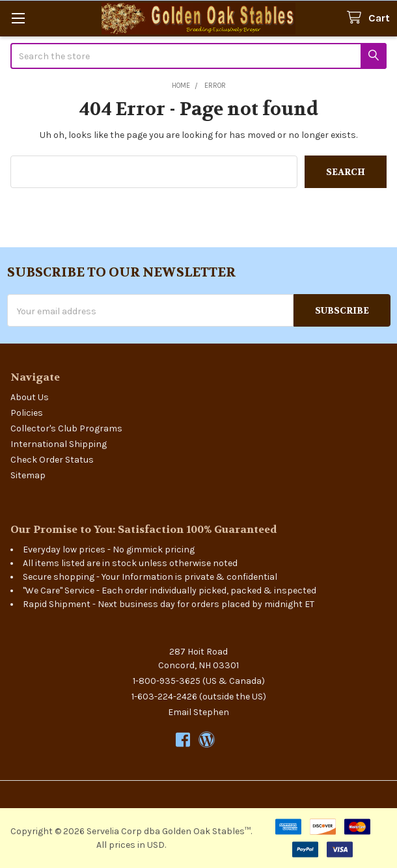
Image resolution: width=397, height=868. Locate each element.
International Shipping (59, 444)
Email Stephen (198, 712)
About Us (30, 397)
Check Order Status (52, 460)
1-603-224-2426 (164, 697)
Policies (27, 413)
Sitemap (28, 475)
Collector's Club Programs (66, 428)
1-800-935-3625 (167, 681)
